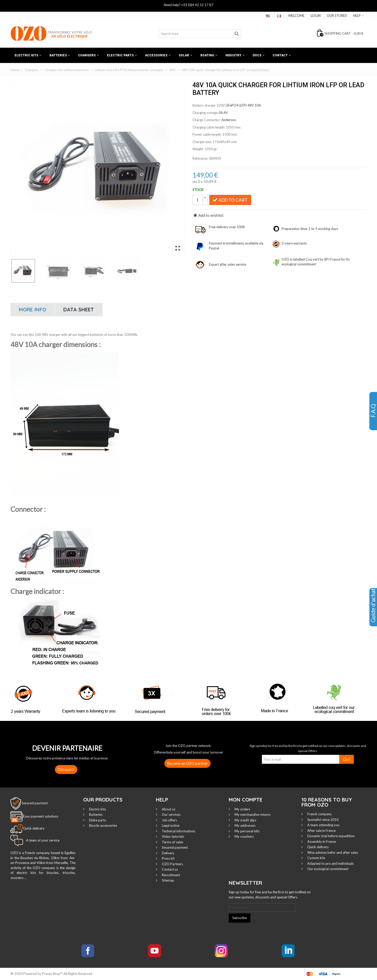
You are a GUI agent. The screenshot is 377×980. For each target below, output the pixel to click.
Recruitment (171, 875)
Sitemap (168, 880)
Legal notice (170, 825)
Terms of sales (172, 842)
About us (168, 809)
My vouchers (244, 836)
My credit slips (245, 820)
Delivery (168, 853)
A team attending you (323, 825)
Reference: (200, 158)
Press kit (168, 858)
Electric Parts (120, 55)
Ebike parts (97, 820)
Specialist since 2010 (323, 820)
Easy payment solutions (41, 816)
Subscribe (240, 918)
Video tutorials (173, 836)
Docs (257, 55)
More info (33, 309)
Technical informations (178, 831)
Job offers (169, 820)
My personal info (247, 831)
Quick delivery (318, 847)
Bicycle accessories (103, 825)
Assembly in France (321, 842)
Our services (171, 814)
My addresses (245, 825)
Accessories (156, 55)
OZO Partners (172, 864)
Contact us (169, 869)
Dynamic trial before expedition (331, 836)
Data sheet (79, 309)
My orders (242, 809)
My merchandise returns (252, 814)
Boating (207, 55)
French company (319, 814)
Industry (233, 55)
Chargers (87, 55)
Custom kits (316, 858)
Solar (184, 55)
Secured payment (35, 803)
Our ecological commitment (327, 869)
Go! (346, 759)
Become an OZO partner (187, 763)
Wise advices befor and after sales (332, 852)
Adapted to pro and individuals (330, 863)
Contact (280, 55)
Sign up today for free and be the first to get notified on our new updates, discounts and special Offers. (270, 895)
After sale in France (321, 831)
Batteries (58, 55)
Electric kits (26, 55)
